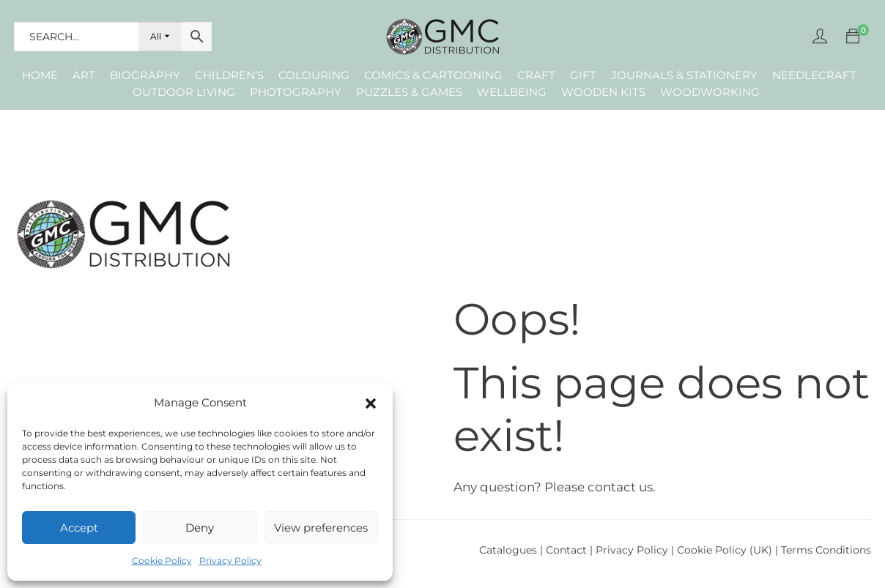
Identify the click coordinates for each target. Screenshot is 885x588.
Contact (568, 550)
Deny (200, 528)
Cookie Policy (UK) (725, 550)
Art (84, 75)
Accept (79, 528)
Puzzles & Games (409, 92)
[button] (371, 403)
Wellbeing (512, 92)
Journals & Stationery (684, 75)
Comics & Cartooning (433, 75)
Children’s (229, 75)
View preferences (321, 528)
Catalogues (508, 550)
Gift (583, 75)
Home (40, 75)
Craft (536, 75)
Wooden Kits (603, 92)
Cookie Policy (162, 561)
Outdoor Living (184, 92)
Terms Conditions (826, 550)
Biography (145, 75)
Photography (296, 92)
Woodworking (710, 92)
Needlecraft (814, 75)
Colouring (314, 75)
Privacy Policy (230, 561)
